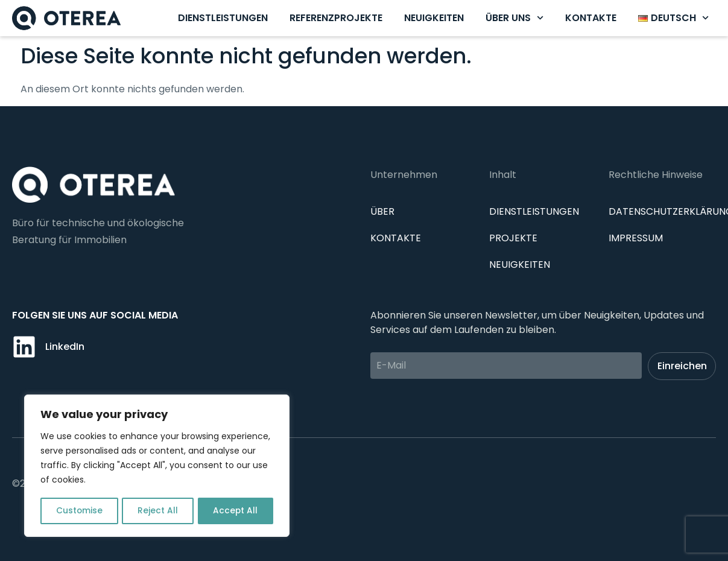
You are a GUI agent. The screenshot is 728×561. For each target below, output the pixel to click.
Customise (79, 511)
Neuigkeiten (434, 18)
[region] (157, 466)
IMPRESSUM (636, 238)
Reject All (158, 511)
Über (382, 211)
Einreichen (682, 366)
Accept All (236, 511)
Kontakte (591, 18)
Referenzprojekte (336, 18)
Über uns (514, 18)
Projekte (513, 238)
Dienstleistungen (223, 18)
